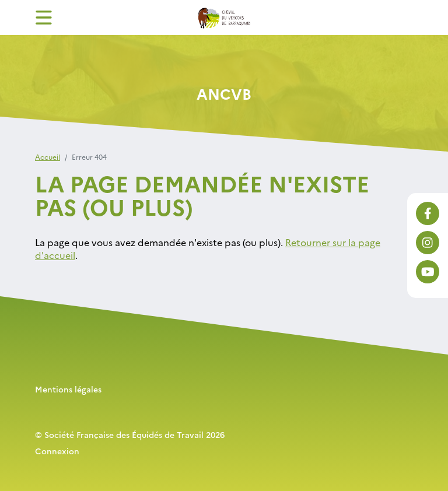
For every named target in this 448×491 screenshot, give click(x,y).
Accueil (48, 157)
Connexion (57, 451)
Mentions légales (68, 389)
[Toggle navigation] (44, 17)
